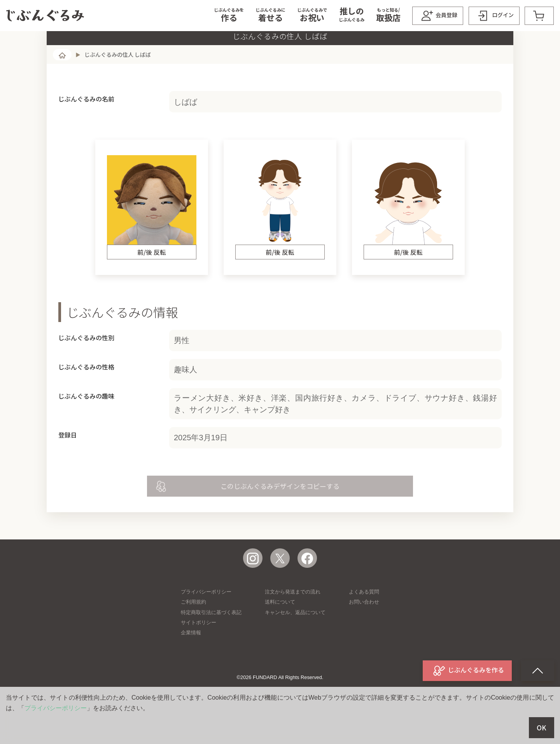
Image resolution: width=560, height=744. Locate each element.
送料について (280, 633)
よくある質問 (364, 623)
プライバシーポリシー (206, 623)
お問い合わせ (364, 633)
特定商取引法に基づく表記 (211, 643)
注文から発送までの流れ (293, 623)
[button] (229, 16)
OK (542, 728)
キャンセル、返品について (295, 643)
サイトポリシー (199, 654)
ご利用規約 (193, 633)
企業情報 (191, 664)
